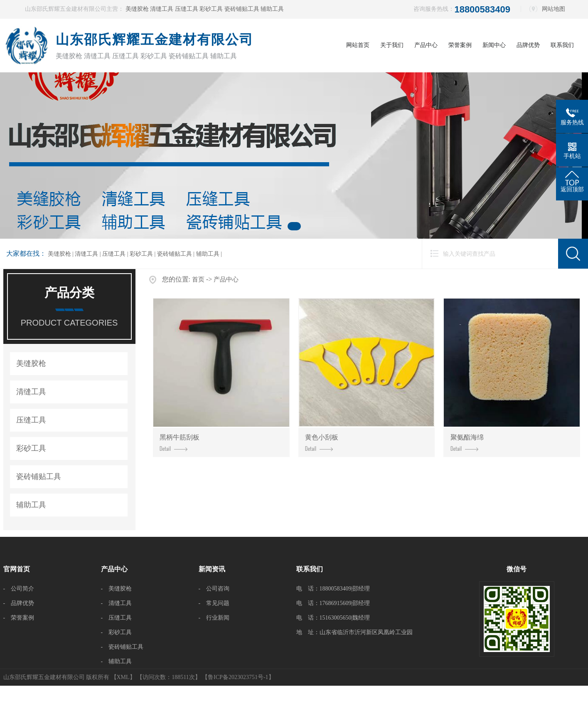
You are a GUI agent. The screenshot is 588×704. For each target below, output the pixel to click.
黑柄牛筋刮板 (180, 442)
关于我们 (392, 45)
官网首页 (17, 569)
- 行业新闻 (214, 618)
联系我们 (562, 45)
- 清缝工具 (117, 603)
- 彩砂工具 (117, 632)
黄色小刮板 (322, 442)
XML (123, 677)
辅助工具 (272, 9)
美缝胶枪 (138, 9)
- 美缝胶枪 (117, 589)
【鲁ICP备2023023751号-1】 (238, 677)
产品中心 (426, 45)
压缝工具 (187, 9)
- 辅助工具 (117, 661)
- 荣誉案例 (19, 618)
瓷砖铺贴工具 (243, 9)
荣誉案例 (460, 45)
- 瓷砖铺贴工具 (122, 647)
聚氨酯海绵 (467, 442)
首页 (198, 279)
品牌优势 (528, 45)
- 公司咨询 (214, 589)
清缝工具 (162, 9)
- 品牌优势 (19, 603)
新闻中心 (494, 45)
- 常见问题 (214, 603)
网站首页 (358, 45)
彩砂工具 (212, 9)
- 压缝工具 (117, 618)
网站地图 (554, 9)
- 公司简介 (19, 589)
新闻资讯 (212, 569)
